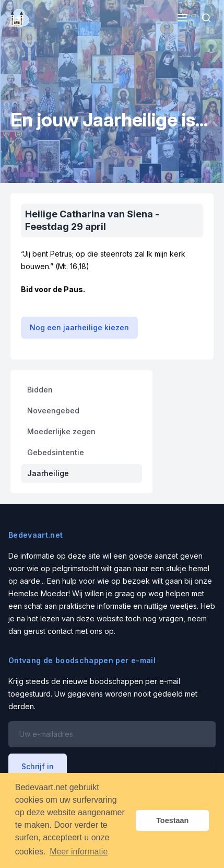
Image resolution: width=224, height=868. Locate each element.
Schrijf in (38, 766)
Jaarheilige (48, 473)
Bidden (40, 390)
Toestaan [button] (172, 820)
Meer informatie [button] (79, 852)
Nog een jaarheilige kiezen (79, 327)
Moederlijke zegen (61, 431)
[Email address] (112, 734)
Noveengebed (53, 410)
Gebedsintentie (56, 452)
